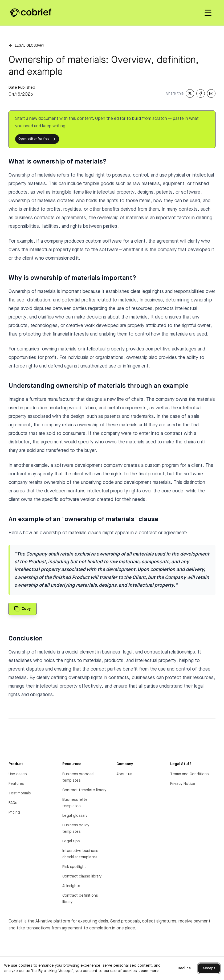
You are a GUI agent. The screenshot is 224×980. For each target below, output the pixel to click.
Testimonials (20, 793)
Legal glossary (30, 46)
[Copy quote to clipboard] (23, 609)
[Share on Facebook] (201, 93)
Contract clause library (82, 876)
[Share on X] (190, 93)
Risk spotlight (74, 867)
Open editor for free (37, 139)
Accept (209, 968)
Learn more (148, 971)
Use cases (18, 774)
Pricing (14, 812)
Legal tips (71, 841)
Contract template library (84, 790)
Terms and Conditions (189, 774)
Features (16, 784)
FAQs (13, 803)
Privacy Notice (183, 784)
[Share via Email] (211, 93)
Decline (184, 968)
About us (124, 774)
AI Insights (71, 886)
